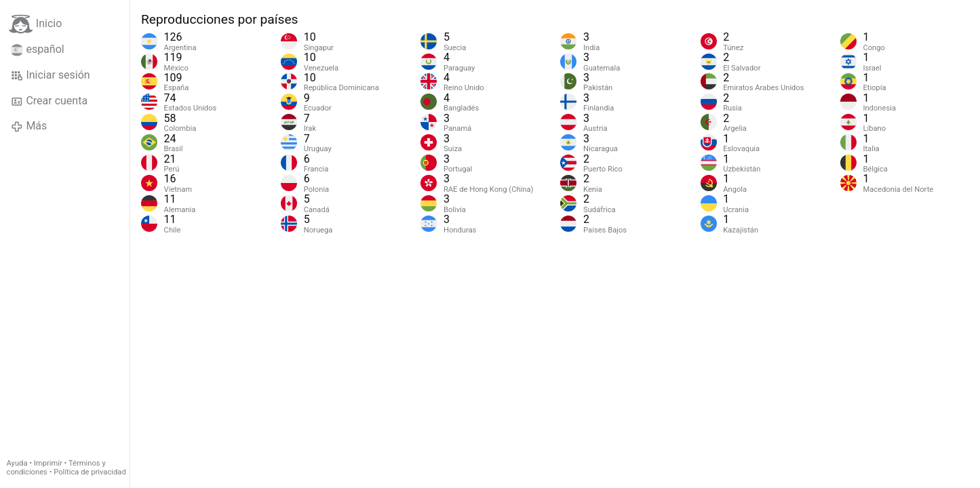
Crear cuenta (49, 101)
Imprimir (48, 463)
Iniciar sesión (51, 75)
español (38, 49)
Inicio (35, 24)
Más (29, 126)
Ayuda (17, 463)
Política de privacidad (90, 472)
